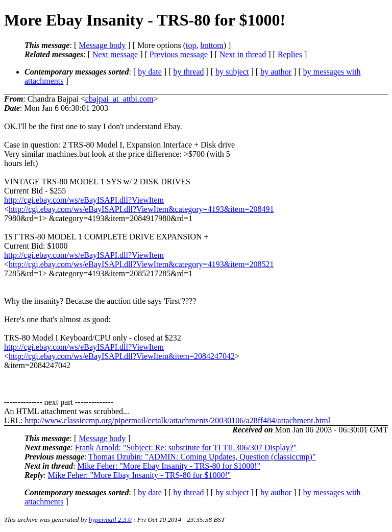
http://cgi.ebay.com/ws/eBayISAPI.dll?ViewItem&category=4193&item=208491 (141, 209)
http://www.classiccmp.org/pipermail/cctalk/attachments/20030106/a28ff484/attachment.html (177, 420)
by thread (189, 72)
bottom (212, 45)
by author (276, 72)
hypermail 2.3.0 (110, 519)
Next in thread (243, 54)
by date (150, 72)
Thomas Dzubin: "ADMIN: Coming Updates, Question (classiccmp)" (202, 457)
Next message (115, 54)
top (191, 45)
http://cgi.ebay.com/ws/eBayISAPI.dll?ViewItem (84, 200)
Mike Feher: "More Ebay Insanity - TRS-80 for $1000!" (169, 466)
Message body (102, 45)
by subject (232, 72)
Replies (290, 54)
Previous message (179, 54)
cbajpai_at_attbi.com (119, 99)
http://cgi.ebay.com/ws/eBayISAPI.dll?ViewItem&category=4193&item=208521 (141, 264)
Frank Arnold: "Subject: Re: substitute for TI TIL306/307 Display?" (186, 448)
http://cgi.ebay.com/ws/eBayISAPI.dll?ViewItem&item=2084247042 (122, 356)
